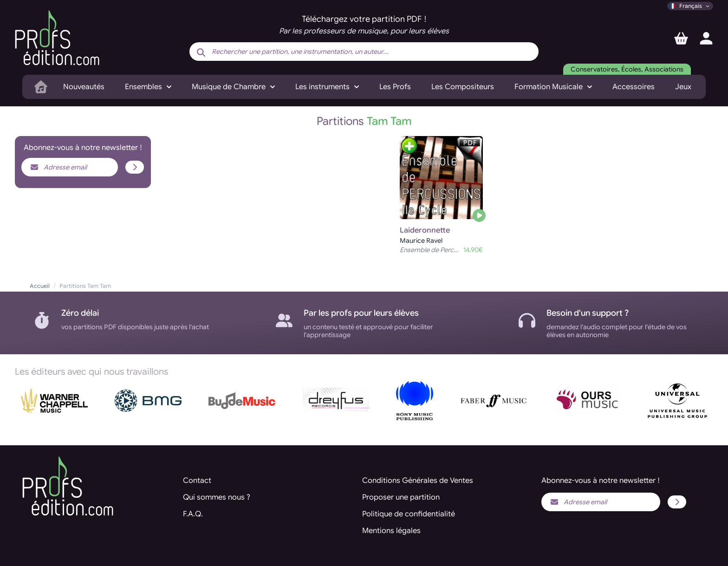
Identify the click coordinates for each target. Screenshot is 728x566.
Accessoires (634, 87)
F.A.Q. (193, 514)
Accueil (40, 286)
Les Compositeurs (463, 87)
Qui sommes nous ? (217, 497)
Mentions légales (391, 531)
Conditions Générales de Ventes (418, 481)
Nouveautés (84, 87)
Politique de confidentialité (409, 514)
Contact (197, 481)
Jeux (683, 87)
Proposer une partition (401, 497)
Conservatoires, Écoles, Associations (627, 69)
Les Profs (395, 87)
